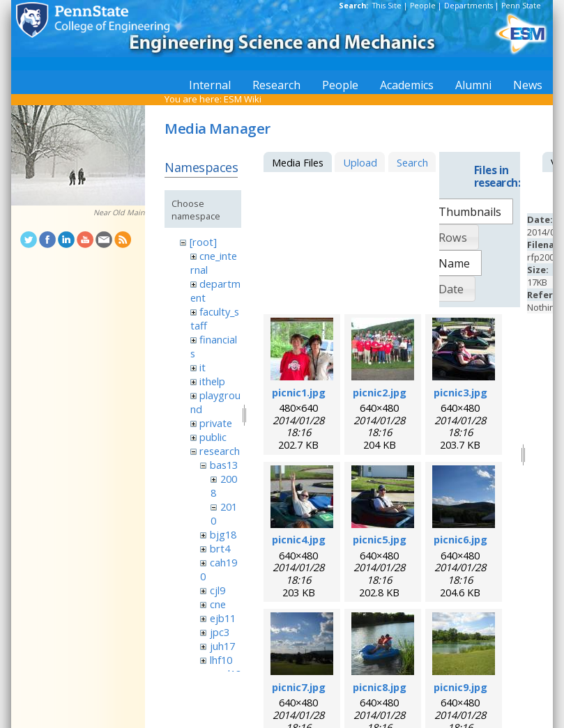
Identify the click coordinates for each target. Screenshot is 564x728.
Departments (468, 6)
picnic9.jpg (460, 687)
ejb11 (223, 618)
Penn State (521, 6)
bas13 (224, 465)
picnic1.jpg (299, 392)
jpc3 (220, 632)
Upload (360, 162)
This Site (387, 6)
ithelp (212, 381)
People (423, 6)
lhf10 (221, 660)
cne (218, 604)
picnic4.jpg (299, 539)
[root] (203, 242)
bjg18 (223, 534)
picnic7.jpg (299, 687)
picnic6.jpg (460, 539)
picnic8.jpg (380, 687)
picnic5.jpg (380, 539)
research (220, 451)
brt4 (220, 548)
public (213, 437)
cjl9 (218, 590)
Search (412, 162)
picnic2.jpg (380, 392)
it (203, 367)
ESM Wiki (243, 99)
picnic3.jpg (460, 392)
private (216, 423)
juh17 (222, 646)
